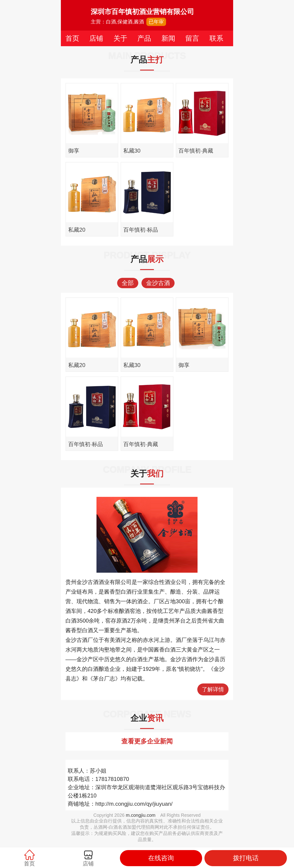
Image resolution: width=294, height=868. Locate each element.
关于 (120, 38)
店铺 (96, 38)
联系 (216, 38)
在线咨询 (161, 858)
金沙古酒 (158, 283)
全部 (128, 283)
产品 (144, 38)
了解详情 (213, 689)
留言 (192, 38)
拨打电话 (246, 858)
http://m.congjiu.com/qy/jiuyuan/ (134, 804)
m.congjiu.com (141, 815)
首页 (72, 38)
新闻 (168, 38)
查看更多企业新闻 (147, 741)
